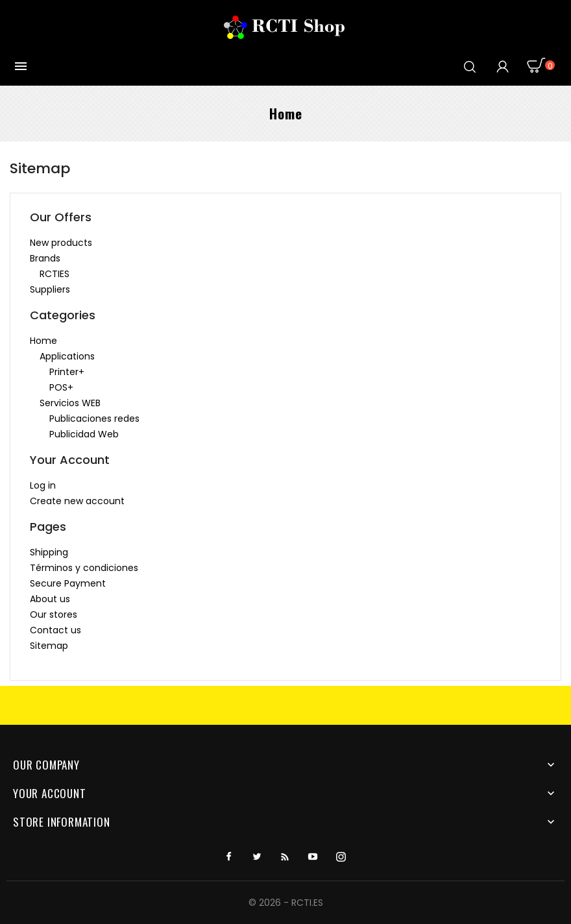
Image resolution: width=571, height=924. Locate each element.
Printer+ (67, 372)
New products (61, 243)
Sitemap (49, 646)
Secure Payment (68, 583)
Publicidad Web (84, 434)
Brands (45, 258)
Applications (67, 356)
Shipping (49, 552)
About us (50, 599)
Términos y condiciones (84, 568)
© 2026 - (270, 903)
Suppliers (50, 289)
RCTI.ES (307, 903)
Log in (43, 485)
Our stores (54, 614)
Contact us (55, 630)
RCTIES (55, 274)
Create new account (77, 501)
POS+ (61, 387)
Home (43, 341)
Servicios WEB (70, 403)
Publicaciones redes (94, 419)
